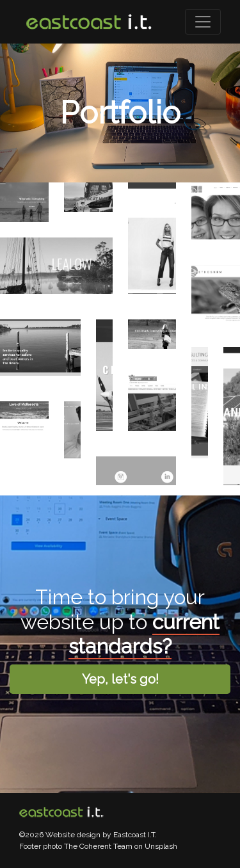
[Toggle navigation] (203, 22)
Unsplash (161, 846)
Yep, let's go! (120, 679)
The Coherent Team (98, 846)
